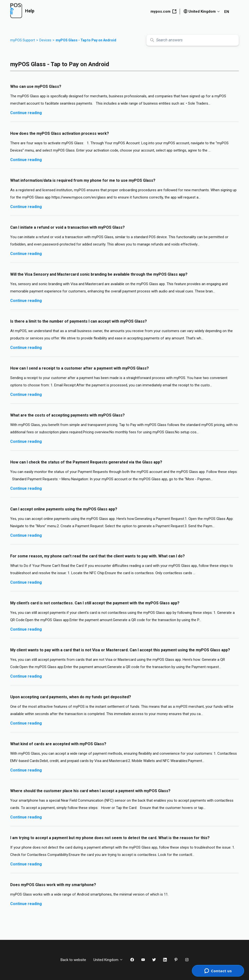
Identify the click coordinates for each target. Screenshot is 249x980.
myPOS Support (23, 40)
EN (227, 12)
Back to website (73, 960)
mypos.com (163, 11)
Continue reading (26, 113)
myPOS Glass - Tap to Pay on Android (86, 40)
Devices (45, 40)
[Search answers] (193, 40)
